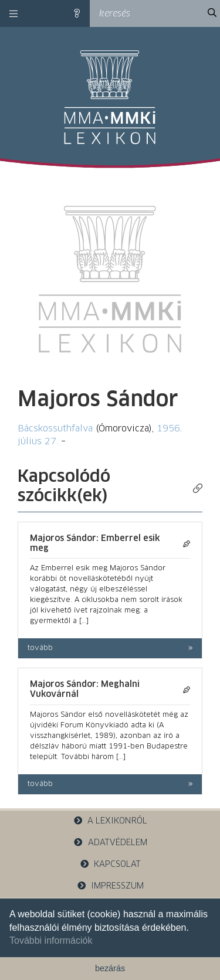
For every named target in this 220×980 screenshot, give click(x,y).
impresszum (110, 886)
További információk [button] (51, 940)
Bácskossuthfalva (55, 429)
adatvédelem (110, 843)
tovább (40, 648)
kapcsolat (110, 864)
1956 (168, 429)
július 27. (38, 442)
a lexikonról (110, 821)
